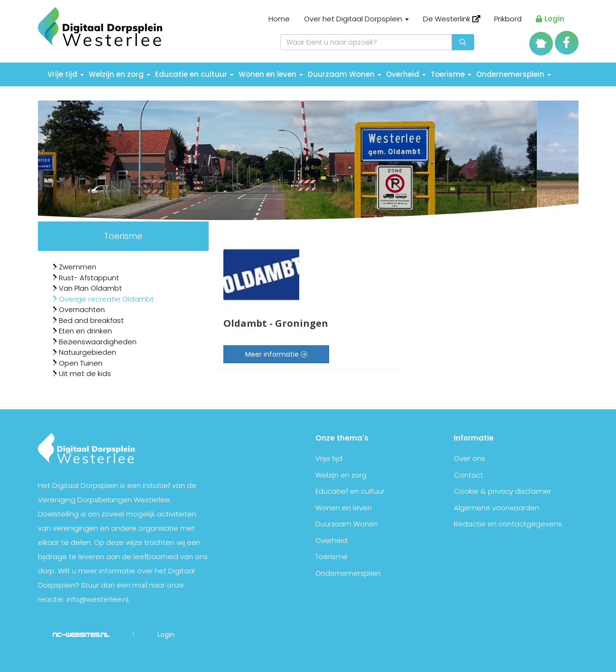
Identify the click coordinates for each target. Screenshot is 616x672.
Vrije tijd (66, 74)
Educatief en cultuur (350, 491)
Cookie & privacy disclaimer (502, 491)
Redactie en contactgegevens (508, 524)
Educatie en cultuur (194, 74)
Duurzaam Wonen (345, 74)
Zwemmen (74, 267)
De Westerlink (452, 19)
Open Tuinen (78, 363)
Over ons (469, 458)
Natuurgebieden (84, 352)
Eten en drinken (82, 331)
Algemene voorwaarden (496, 508)
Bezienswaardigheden (95, 342)
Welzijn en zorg (120, 74)
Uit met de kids (82, 373)
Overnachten (79, 309)
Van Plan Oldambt (87, 288)
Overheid (406, 74)
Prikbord (508, 19)
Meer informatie (276, 354)
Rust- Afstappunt (86, 278)
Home (279, 19)
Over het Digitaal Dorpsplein (356, 19)
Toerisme (451, 74)
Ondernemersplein (514, 74)
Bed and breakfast (88, 320)
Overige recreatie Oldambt (103, 299)
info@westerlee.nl (97, 599)
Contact (469, 475)
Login (550, 19)
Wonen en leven (271, 74)
